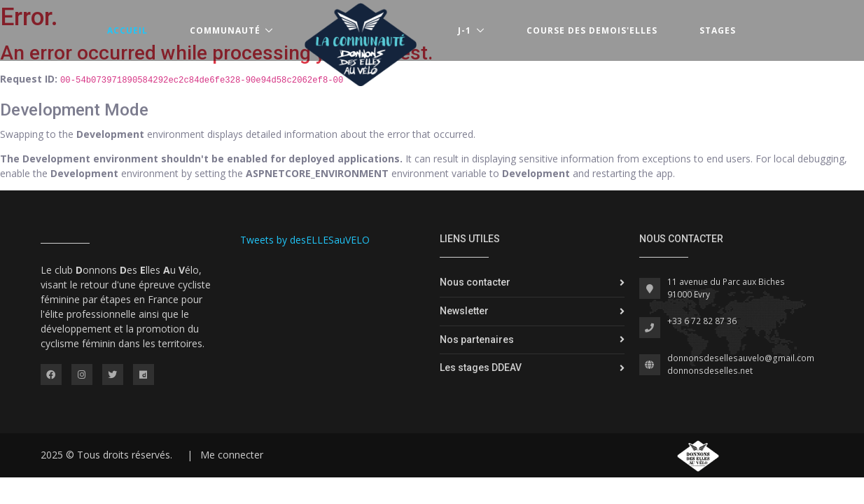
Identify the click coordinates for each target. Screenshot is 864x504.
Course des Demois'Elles (592, 30)
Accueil (127, 30)
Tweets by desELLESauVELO (305, 240)
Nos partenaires (477, 339)
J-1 (465, 30)
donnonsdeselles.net (710, 371)
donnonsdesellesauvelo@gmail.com (741, 358)
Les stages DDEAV (481, 367)
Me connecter (232, 455)
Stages (718, 30)
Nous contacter (475, 282)
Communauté (225, 30)
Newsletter (464, 311)
